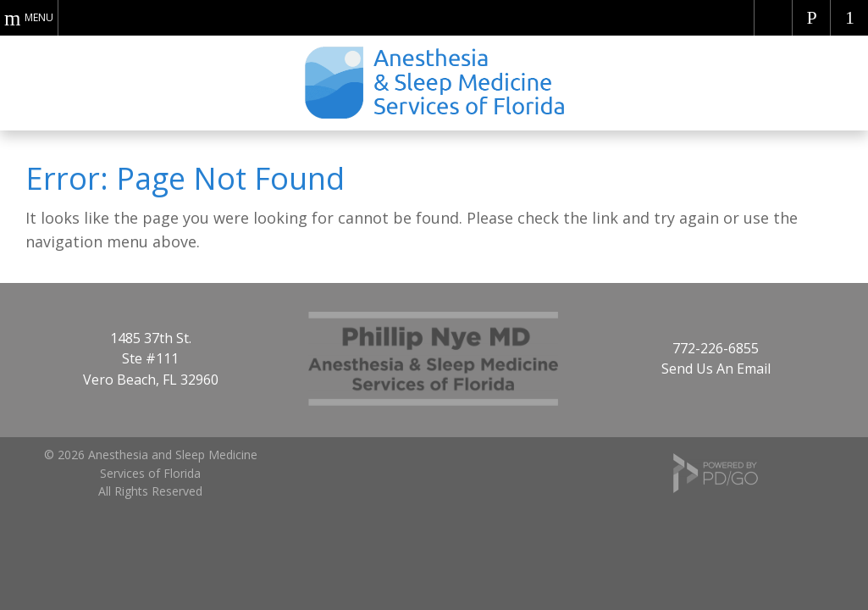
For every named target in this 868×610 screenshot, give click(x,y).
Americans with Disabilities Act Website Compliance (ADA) (774, 18)
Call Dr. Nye (812, 18)
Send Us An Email (716, 369)
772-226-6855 (716, 348)
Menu (39, 17)
